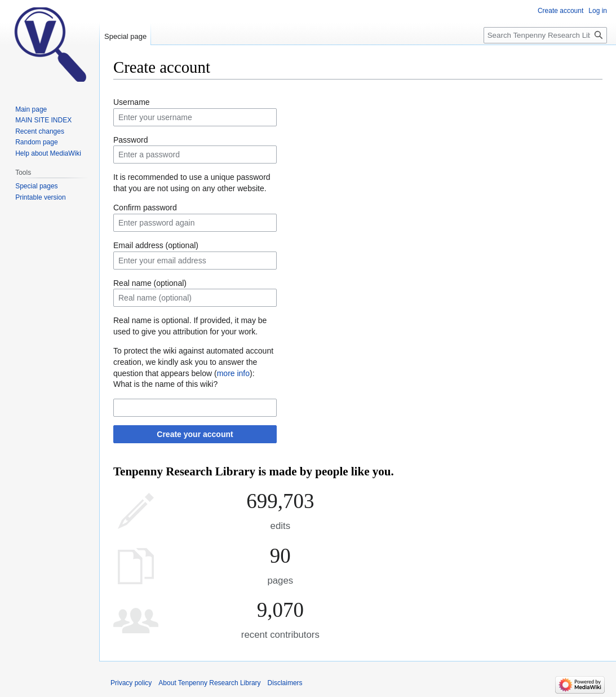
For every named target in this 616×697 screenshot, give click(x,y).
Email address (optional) (156, 245)
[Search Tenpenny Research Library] (545, 35)
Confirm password (145, 208)
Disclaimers (285, 683)
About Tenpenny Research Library (209, 683)
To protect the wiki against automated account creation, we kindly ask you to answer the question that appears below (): (193, 362)
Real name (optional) (150, 283)
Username (132, 102)
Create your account (195, 434)
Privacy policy (131, 683)
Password (130, 140)
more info (233, 373)
